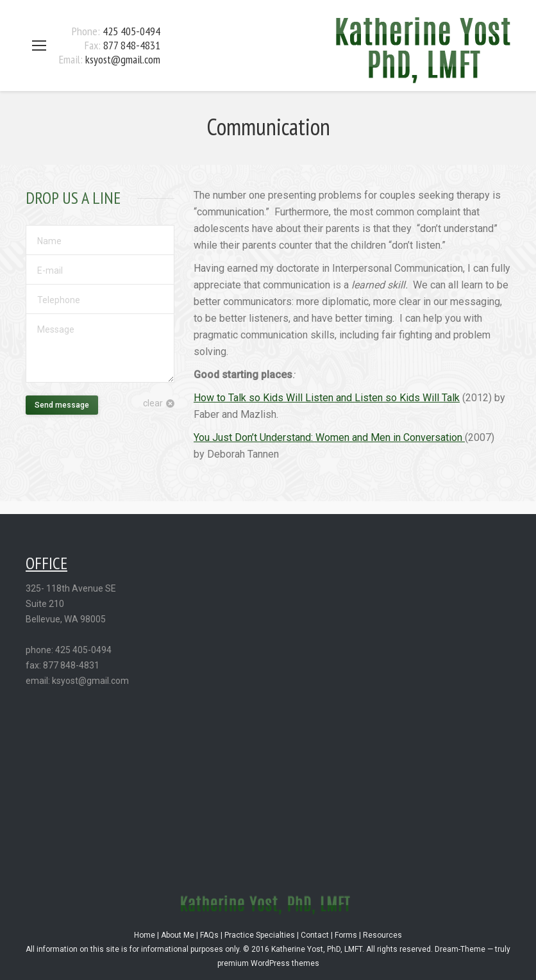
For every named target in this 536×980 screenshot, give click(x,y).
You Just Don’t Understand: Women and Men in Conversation (329, 437)
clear (153, 403)
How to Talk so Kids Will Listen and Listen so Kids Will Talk (327, 398)
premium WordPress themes (268, 963)
